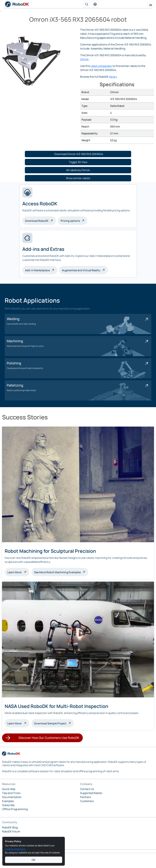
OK (34, 860)
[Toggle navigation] (151, 5)
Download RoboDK (37, 221)
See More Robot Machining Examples (57, 572)
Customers (87, 801)
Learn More (18, 572)
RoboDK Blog (10, 827)
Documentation (12, 797)
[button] (95, 4)
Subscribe (8, 805)
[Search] (87, 4)
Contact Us (87, 789)
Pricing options (70, 221)
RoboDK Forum (11, 831)
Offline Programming (15, 809)
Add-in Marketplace (37, 270)
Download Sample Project (50, 723)
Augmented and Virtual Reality (81, 270)
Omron (84, 59)
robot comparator (101, 66)
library (113, 77)
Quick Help (9, 789)
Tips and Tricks (11, 793)
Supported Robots (91, 793)
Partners (85, 797)
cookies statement (15, 849)
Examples (8, 801)
